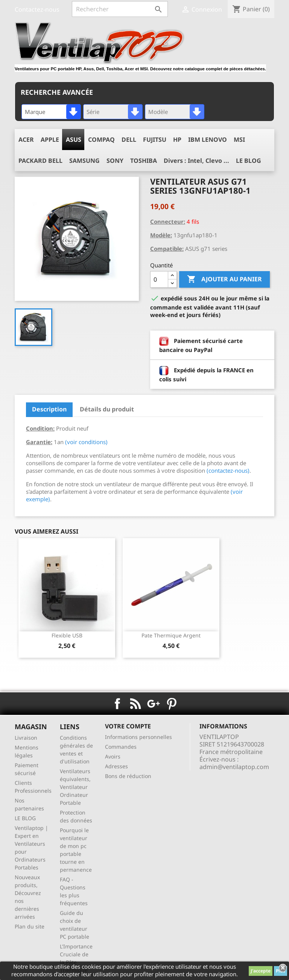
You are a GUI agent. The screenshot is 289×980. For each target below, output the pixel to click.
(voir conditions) (86, 442)
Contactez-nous (37, 9)
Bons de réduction (128, 776)
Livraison (26, 738)
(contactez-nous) (228, 470)
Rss (135, 704)
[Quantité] (159, 279)
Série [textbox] (93, 112)
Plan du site (30, 926)
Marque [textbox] (35, 112)
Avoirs (113, 756)
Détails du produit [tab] (107, 409)
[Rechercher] (120, 9)
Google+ (154, 704)
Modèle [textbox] (158, 112)
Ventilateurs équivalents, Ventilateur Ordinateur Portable (75, 787)
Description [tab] (49, 409)
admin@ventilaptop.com (234, 767)
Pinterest (172, 704)
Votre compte (128, 726)
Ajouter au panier (224, 279)
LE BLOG (25, 818)
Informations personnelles (138, 737)
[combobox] (51, 112)
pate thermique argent (171, 635)
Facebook (117, 704)
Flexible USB (67, 635)
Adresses (116, 766)
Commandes (121, 747)
